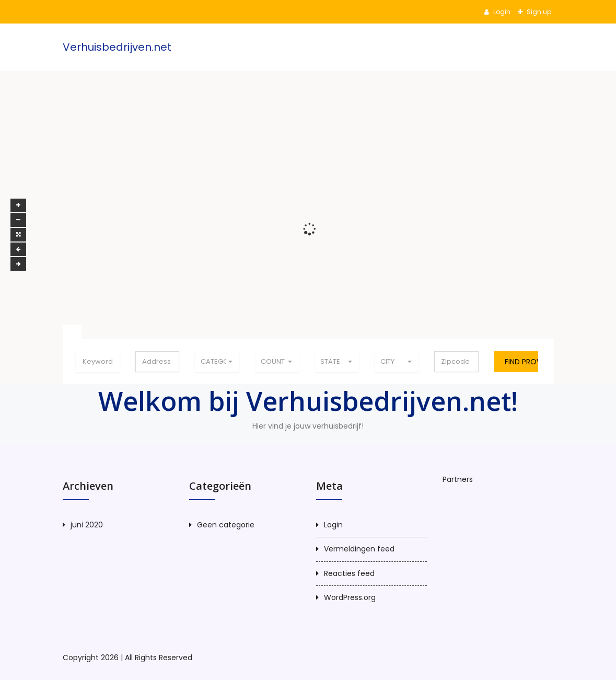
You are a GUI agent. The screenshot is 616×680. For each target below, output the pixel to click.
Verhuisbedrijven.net (117, 47)
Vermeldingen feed (359, 549)
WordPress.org (350, 597)
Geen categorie (226, 525)
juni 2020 (87, 525)
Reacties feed (349, 573)
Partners (458, 479)
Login (501, 12)
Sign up (538, 12)
